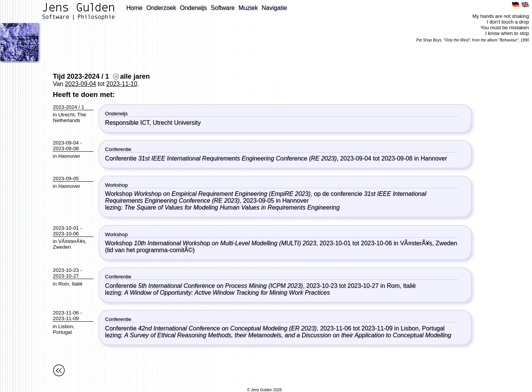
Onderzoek (161, 8)
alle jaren (131, 76)
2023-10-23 (66, 270)
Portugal (62, 332)
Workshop (208, 194)
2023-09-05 (66, 179)
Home (134, 8)
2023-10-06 (66, 234)
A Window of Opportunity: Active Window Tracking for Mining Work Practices (227, 293)
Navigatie (274, 8)
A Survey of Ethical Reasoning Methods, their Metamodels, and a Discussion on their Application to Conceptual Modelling (288, 335)
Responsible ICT (127, 123)
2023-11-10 (122, 84)
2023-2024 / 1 (68, 107)
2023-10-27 (66, 276)
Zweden (62, 247)
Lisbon (66, 326)
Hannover (69, 156)
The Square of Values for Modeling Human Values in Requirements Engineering (232, 207)
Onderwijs (193, 8)
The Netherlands (69, 117)
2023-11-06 (66, 313)
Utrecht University (176, 123)
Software (223, 8)
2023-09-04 (81, 84)
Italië (77, 284)
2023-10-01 (66, 228)
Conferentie (221, 158)
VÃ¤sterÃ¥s (71, 241)
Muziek (248, 8)
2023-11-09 (66, 318)
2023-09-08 (66, 148)
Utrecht (66, 115)
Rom (64, 284)
